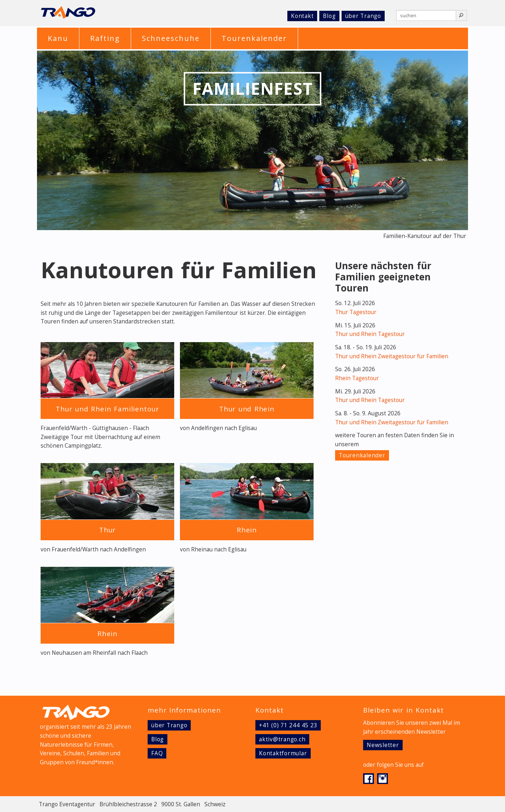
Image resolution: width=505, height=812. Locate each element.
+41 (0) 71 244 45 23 (288, 725)
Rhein (247, 530)
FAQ (157, 753)
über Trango (363, 16)
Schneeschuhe (171, 38)
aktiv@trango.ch (282, 739)
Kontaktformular (283, 753)
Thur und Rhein (247, 409)
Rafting (105, 38)
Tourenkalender (254, 38)
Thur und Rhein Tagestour (370, 334)
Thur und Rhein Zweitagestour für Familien (392, 356)
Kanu (58, 38)
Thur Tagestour (356, 312)
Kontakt (302, 16)
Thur (108, 530)
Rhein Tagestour (357, 378)
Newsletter (383, 745)
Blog (329, 16)
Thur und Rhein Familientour (107, 409)
